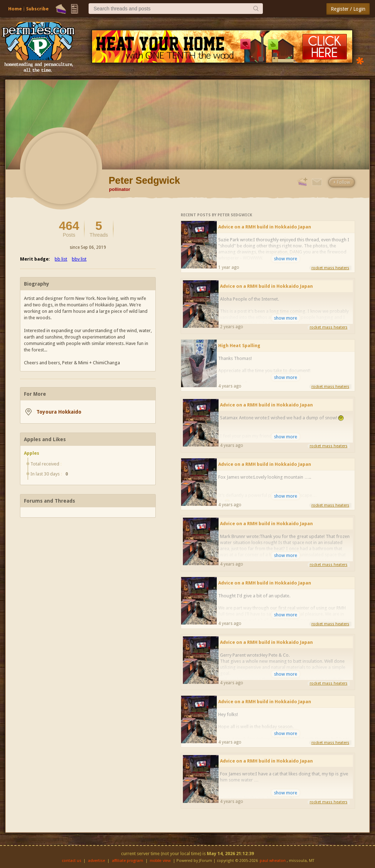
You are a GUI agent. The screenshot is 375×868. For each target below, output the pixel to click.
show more (286, 259)
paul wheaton (273, 861)
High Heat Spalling (239, 346)
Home (15, 9)
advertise (96, 861)
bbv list (79, 259)
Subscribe (37, 9)
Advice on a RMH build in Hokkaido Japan (265, 227)
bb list (61, 259)
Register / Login (348, 9)
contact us (72, 861)
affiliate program (127, 861)
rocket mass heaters (330, 268)
